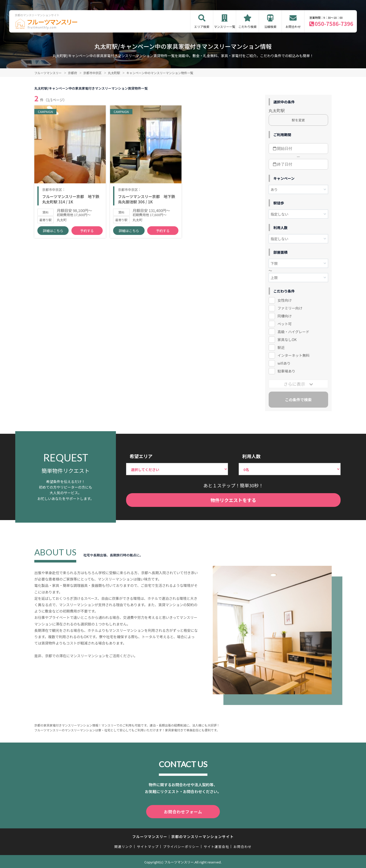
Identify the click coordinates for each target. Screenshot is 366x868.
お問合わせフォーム (183, 811)
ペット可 (285, 324)
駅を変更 (298, 120)
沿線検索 (270, 27)
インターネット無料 (294, 355)
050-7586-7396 (334, 24)
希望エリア (141, 456)
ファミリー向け (290, 308)
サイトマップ (148, 846)
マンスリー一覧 (225, 27)
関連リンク (124, 846)
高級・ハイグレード (293, 332)
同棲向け (285, 316)
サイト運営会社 (216, 846)
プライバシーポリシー (181, 846)
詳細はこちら (53, 234)
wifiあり (284, 363)
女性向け (285, 300)
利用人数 (251, 456)
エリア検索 (202, 27)
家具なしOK (287, 340)
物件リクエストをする (233, 500)
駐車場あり (286, 371)
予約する (87, 234)
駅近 (281, 347)
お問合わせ (293, 27)
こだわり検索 (248, 27)
